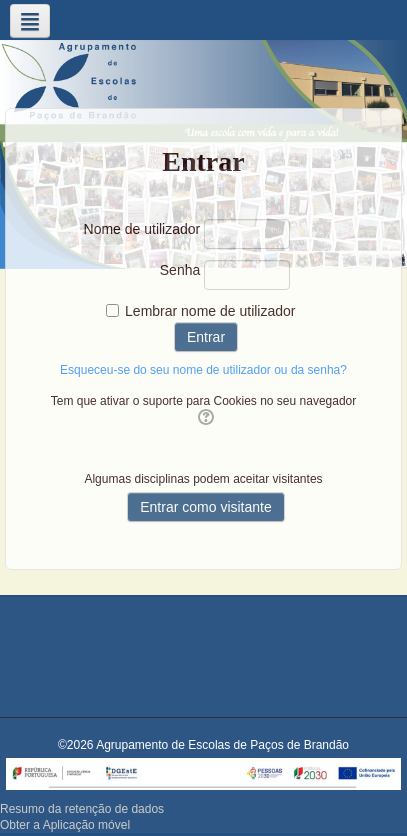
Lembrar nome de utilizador (210, 311)
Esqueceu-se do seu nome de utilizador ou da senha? (203, 370)
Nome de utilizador (142, 229)
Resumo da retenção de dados (82, 809)
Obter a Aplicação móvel (65, 825)
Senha (180, 270)
